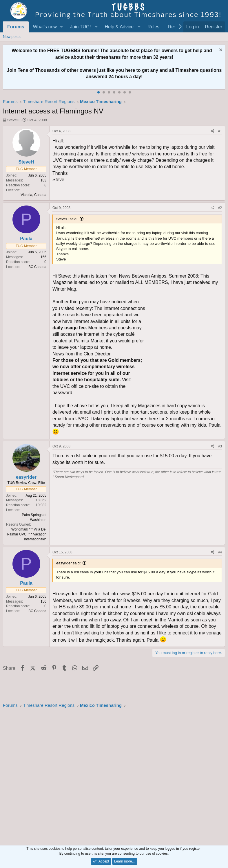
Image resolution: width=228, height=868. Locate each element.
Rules (153, 27)
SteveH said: (67, 219)
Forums (16, 27)
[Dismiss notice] (220, 51)
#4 (220, 552)
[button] (62, 27)
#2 (220, 208)
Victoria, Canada (34, 195)
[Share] (213, 131)
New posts (12, 37)
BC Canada (37, 267)
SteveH (13, 120)
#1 (220, 131)
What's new (45, 27)
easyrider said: (69, 563)
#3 (220, 446)
